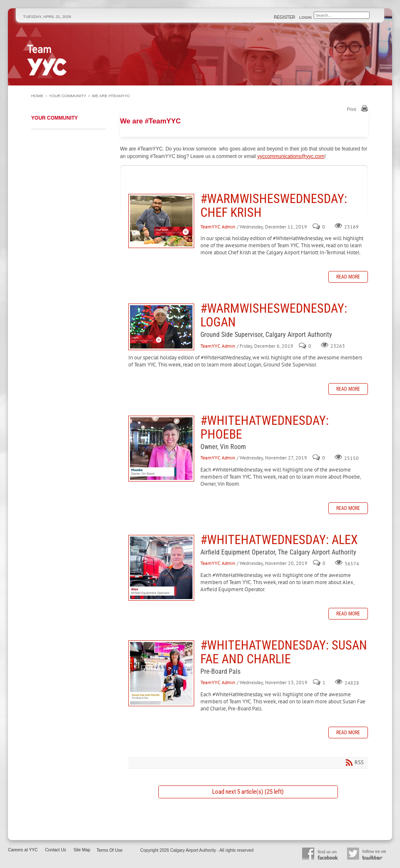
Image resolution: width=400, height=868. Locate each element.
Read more (348, 277)
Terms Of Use (110, 850)
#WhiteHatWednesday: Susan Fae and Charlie (161, 673)
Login (305, 17)
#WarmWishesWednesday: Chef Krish (161, 221)
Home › (40, 96)
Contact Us (55, 850)
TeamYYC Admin (218, 227)
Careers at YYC (23, 850)
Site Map (82, 850)
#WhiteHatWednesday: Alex (161, 568)
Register (285, 17)
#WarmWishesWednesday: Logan (161, 327)
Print (352, 109)
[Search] (342, 15)
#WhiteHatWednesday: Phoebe (161, 449)
